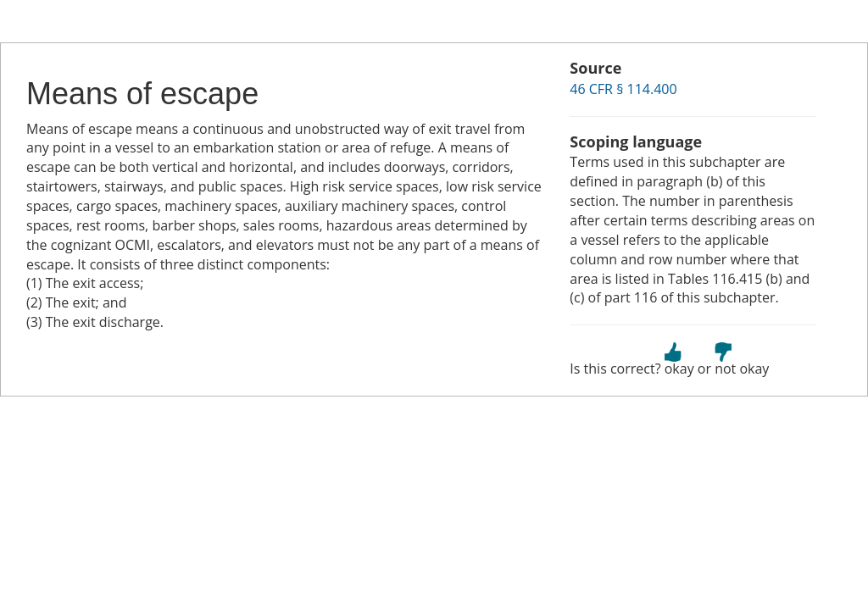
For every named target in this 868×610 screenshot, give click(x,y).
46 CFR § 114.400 (623, 89)
